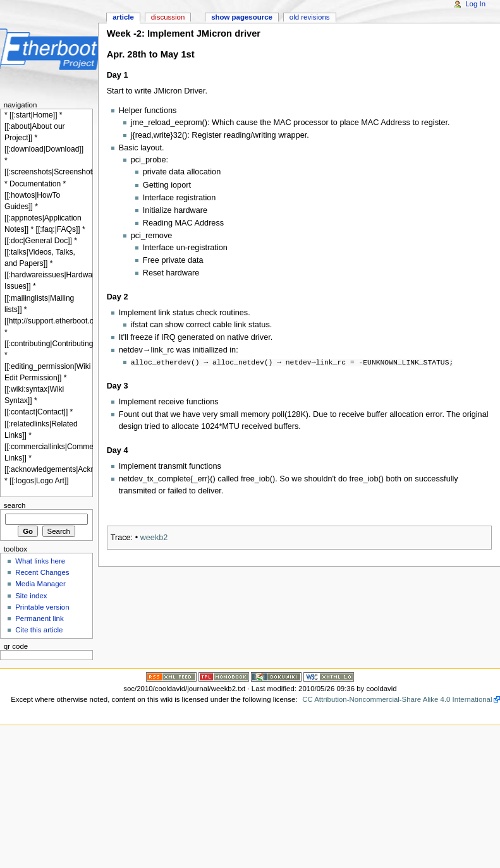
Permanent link (39, 618)
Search (15, 505)
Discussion (168, 17)
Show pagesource (242, 17)
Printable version (42, 607)
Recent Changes (42, 572)
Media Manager (40, 584)
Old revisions (310, 17)
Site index (31, 596)
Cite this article (39, 630)
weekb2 (154, 536)
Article (123, 17)
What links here (40, 561)
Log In (475, 4)
